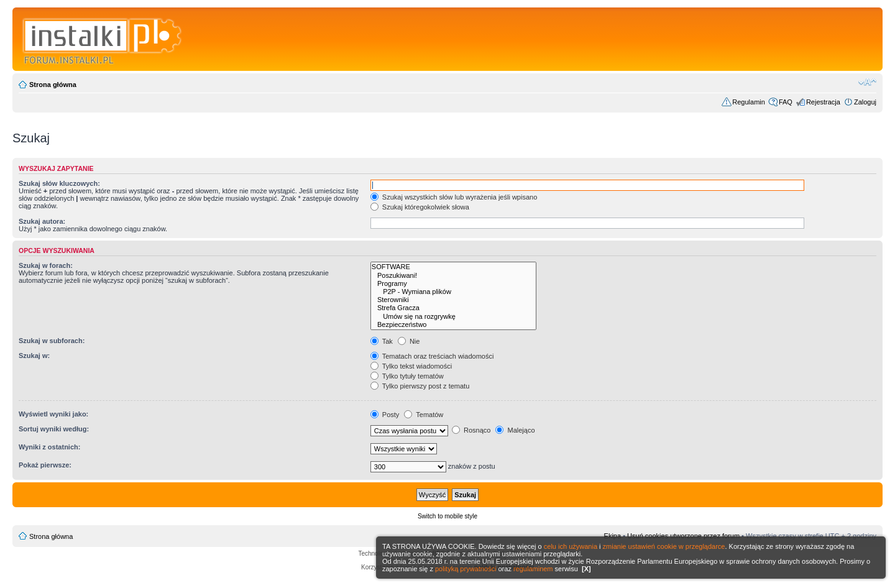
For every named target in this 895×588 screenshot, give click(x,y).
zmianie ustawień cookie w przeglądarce (664, 546)
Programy (454, 284)
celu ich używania (571, 546)
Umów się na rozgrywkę (454, 317)
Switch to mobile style (447, 516)
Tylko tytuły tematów (407, 376)
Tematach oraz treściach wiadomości (432, 356)
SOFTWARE (454, 267)
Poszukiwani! (454, 276)
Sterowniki (454, 300)
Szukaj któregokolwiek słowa (420, 207)
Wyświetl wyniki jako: (53, 414)
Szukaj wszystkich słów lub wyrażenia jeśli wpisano (454, 197)
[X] (586, 569)
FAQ (786, 102)
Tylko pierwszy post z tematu (420, 386)
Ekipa (613, 536)
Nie (409, 341)
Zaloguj (865, 102)
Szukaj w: (34, 356)
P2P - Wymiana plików (454, 292)
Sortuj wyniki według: (54, 429)
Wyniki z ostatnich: (49, 447)
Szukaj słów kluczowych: (59, 183)
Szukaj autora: (42, 221)
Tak (382, 341)
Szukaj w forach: (46, 265)
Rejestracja (823, 102)
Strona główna (53, 85)
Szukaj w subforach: (52, 341)
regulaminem (533, 569)
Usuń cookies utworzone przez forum (683, 536)
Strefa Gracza (454, 308)
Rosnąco (471, 430)
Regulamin (749, 102)
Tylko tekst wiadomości (411, 366)
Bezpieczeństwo (454, 325)
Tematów (424, 415)
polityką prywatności (466, 569)
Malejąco (515, 430)
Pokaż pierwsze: (45, 465)
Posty (385, 415)
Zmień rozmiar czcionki (867, 82)
